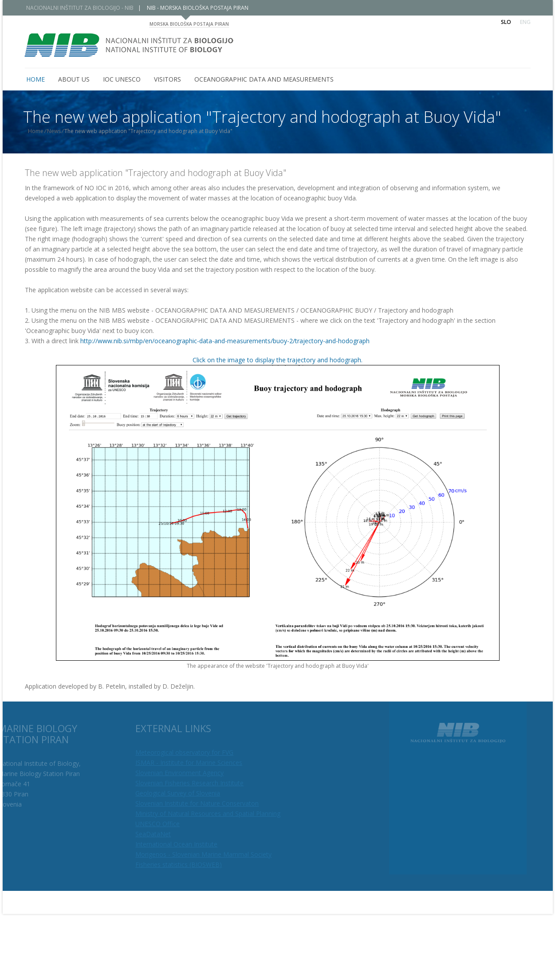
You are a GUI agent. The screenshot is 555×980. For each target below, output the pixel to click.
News (60, 131)
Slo (506, 22)
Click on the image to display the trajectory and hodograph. (277, 360)
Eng (525, 22)
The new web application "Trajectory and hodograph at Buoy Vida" (155, 173)
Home (42, 131)
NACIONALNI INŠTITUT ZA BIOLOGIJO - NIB (86, 8)
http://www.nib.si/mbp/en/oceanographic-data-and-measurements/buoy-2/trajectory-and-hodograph (225, 341)
